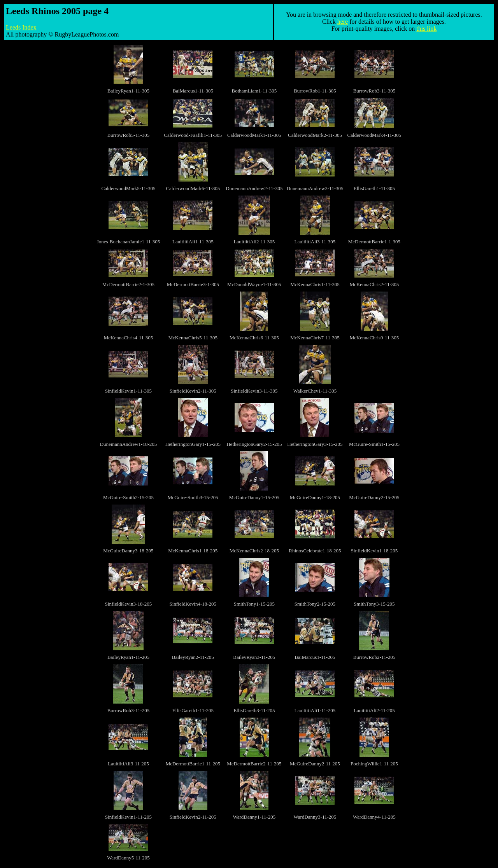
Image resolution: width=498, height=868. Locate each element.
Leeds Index (21, 27)
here (343, 22)
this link (426, 29)
